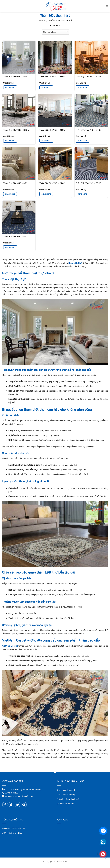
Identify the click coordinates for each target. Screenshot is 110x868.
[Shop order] (55, 32)
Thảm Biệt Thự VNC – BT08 (88, 77)
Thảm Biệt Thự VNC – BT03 (88, 183)
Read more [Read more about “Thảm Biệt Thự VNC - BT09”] (46, 87)
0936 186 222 (18, 828)
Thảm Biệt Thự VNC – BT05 (16, 130)
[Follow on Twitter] (18, 805)
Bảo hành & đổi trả (66, 804)
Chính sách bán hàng (66, 794)
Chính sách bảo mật (66, 790)
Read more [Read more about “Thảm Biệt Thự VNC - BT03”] (82, 194)
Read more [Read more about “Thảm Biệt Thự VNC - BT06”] (46, 141)
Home (42, 20)
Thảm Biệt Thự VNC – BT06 (52, 130)
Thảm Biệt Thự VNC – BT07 (88, 130)
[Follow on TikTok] (11, 805)
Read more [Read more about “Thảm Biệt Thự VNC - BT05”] (10, 141)
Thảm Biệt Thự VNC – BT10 (16, 77)
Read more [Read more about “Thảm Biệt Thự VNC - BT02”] (46, 194)
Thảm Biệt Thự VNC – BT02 (52, 183)
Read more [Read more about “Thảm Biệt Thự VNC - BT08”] (82, 87)
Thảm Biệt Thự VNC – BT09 (52, 77)
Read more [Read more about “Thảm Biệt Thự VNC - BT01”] (10, 194)
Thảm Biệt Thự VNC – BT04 (16, 236)
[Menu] (4, 6)
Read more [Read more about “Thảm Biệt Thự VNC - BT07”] (82, 141)
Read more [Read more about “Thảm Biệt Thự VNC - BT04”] (10, 247)
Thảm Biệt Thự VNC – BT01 (16, 183)
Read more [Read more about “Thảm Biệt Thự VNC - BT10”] (10, 87)
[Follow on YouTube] (24, 805)
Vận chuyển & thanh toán (69, 799)
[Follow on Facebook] (5, 805)
